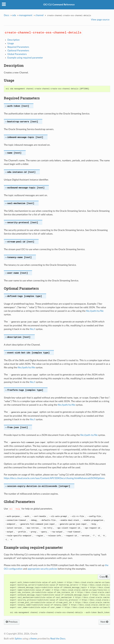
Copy (104, 577)
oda (14, 15)
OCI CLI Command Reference (59, 5)
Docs (7, 15)
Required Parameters (18, 47)
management (26, 15)
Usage (11, 43)
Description (14, 40)
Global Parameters (17, 54)
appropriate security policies (42, 569)
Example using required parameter (25, 58)
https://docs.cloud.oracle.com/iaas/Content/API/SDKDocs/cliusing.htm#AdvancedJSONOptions (54, 478)
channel (39, 15)
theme (34, 639)
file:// (32, 329)
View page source (100, 20)
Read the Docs (58, 639)
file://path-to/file (89, 435)
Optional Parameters (18, 51)
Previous (12, 622)
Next (104, 622)
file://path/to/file (95, 311)
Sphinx (18, 639)
